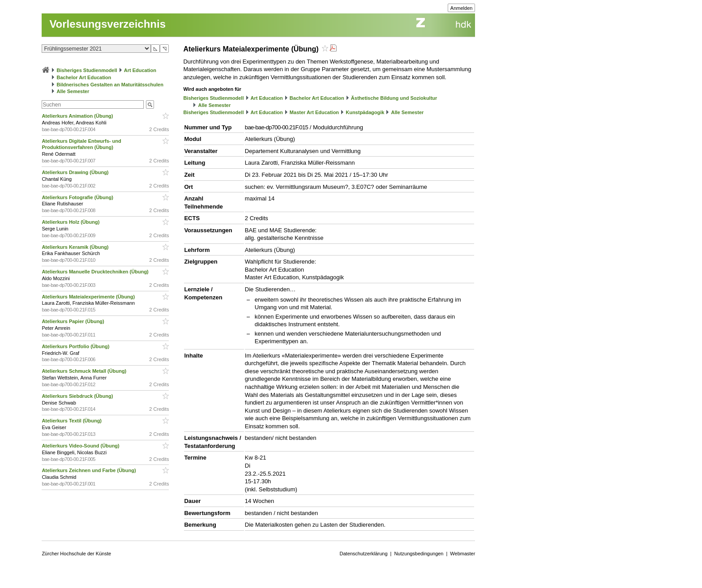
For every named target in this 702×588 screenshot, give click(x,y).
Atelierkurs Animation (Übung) (78, 116)
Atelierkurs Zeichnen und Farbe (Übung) (89, 470)
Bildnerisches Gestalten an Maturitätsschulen (110, 85)
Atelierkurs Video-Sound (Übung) (81, 446)
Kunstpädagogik (365, 112)
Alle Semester (73, 91)
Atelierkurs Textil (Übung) (72, 421)
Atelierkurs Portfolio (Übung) (76, 346)
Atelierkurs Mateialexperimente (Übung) (89, 297)
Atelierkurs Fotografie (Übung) (78, 197)
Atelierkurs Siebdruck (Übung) (78, 396)
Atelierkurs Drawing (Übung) (76, 172)
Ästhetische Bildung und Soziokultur (394, 98)
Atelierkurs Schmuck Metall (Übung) (85, 371)
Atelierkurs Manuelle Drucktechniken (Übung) (96, 272)
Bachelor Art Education (84, 77)
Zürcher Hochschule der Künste (76, 554)
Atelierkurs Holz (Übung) (71, 222)
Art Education (140, 70)
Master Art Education (314, 112)
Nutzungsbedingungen (419, 554)
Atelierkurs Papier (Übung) (73, 321)
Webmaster (462, 554)
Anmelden (462, 8)
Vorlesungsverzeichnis (107, 24)
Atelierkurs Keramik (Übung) (76, 247)
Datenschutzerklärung (364, 554)
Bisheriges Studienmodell (87, 70)
